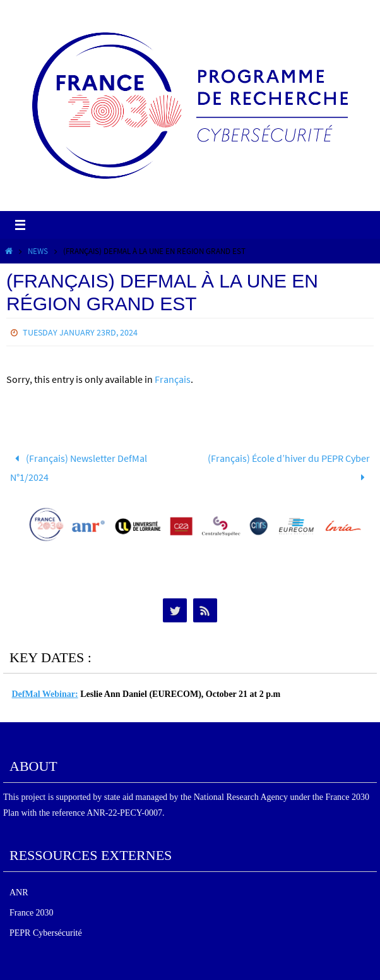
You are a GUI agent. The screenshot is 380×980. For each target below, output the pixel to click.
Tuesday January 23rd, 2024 (80, 332)
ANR (19, 892)
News (38, 251)
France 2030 (32, 913)
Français (173, 379)
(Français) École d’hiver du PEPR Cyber (289, 467)
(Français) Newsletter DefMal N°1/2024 (79, 467)
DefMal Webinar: (45, 694)
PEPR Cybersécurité (46, 933)
